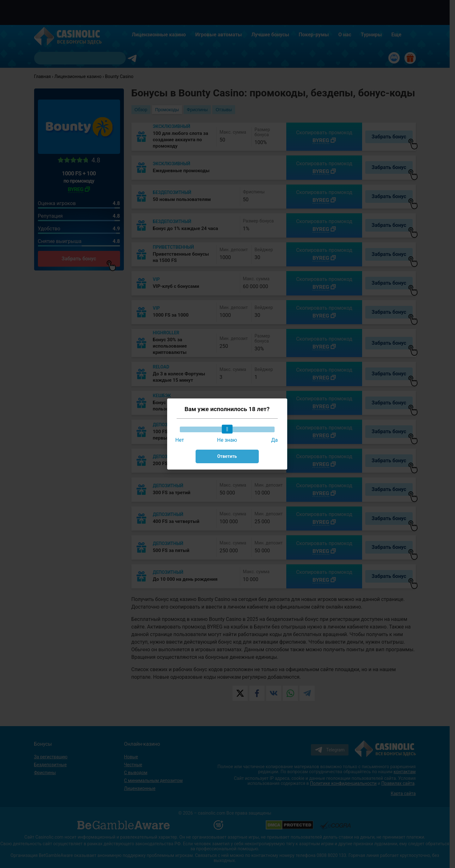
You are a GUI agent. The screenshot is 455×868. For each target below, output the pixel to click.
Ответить (227, 456)
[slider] (227, 429)
